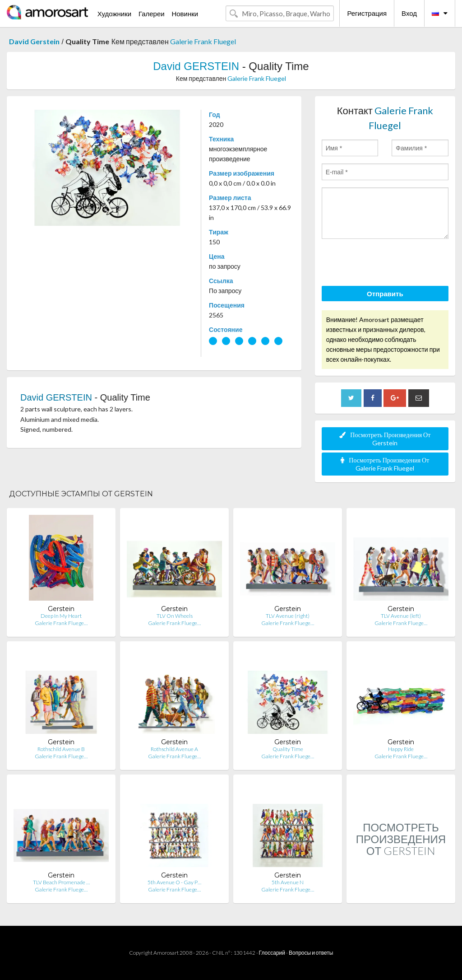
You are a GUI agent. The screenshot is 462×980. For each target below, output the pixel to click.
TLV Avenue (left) (401, 616)
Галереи (152, 14)
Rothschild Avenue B (61, 749)
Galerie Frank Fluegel (203, 41)
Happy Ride (401, 749)
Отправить (385, 294)
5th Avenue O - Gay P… (174, 882)
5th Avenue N (288, 882)
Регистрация (367, 13)
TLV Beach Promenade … (61, 882)
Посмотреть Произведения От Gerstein (385, 439)
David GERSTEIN (196, 66)
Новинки (185, 14)
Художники (114, 14)
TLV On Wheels (175, 616)
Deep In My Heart (61, 616)
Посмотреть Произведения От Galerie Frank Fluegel (385, 464)
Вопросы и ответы (311, 953)
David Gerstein (34, 41)
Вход (409, 13)
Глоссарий (272, 953)
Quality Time (288, 749)
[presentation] (390, 264)
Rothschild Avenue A (174, 749)
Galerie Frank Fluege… (61, 623)
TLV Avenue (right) (288, 616)
